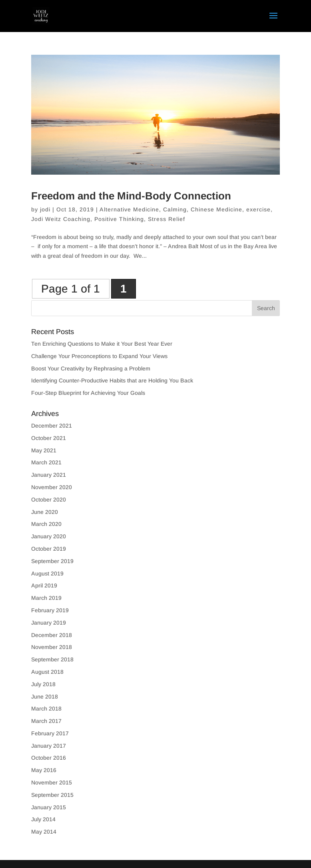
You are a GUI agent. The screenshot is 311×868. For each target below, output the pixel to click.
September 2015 (52, 795)
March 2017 (46, 721)
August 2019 (47, 573)
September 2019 (52, 561)
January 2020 (49, 536)
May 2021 (44, 450)
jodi (45, 209)
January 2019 (49, 623)
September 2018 (52, 659)
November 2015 (52, 782)
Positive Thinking (119, 219)
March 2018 (46, 709)
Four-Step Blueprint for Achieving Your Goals (88, 393)
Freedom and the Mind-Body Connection (131, 196)
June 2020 (45, 512)
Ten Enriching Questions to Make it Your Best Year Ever (102, 344)
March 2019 (46, 598)
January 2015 (49, 807)
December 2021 (52, 426)
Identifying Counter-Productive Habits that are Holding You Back (112, 380)
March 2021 (46, 462)
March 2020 (46, 524)
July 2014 (43, 819)
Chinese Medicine (216, 209)
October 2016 (49, 758)
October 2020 (49, 500)
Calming (175, 209)
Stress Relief (166, 219)
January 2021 (49, 475)
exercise (258, 209)
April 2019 (44, 585)
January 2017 (49, 746)
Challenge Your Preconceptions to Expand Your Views (99, 356)
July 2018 (43, 684)
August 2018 (47, 672)
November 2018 (52, 647)
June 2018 (45, 697)
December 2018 (52, 635)
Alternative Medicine (129, 209)
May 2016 (44, 770)
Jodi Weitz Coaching (61, 219)
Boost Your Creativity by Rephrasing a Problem (91, 368)
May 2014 (44, 832)
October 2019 (49, 549)
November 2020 (52, 487)
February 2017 (50, 733)
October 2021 (49, 438)
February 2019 (50, 610)
